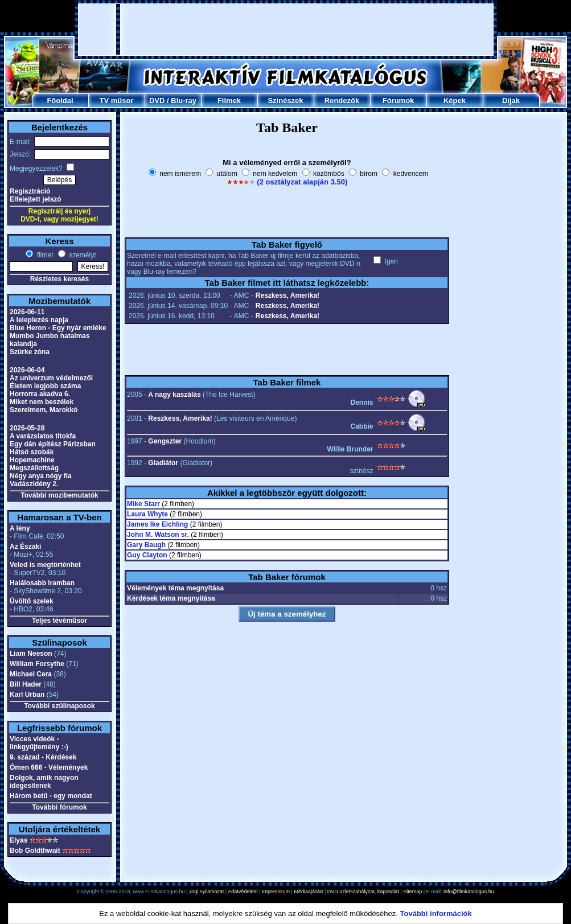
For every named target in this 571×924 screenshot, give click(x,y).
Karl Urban (27, 695)
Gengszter (165, 441)
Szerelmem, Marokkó (44, 410)
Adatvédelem (243, 892)
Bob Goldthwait (35, 851)
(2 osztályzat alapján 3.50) (302, 182)
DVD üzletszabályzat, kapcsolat (363, 892)
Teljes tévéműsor (59, 621)
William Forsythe (37, 664)
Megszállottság (34, 468)
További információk (436, 913)
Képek (455, 100)
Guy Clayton (147, 555)
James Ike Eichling (157, 524)
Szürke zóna (30, 352)
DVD (157, 100)
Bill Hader (26, 684)
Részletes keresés (59, 279)
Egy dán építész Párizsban (53, 444)
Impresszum (276, 892)
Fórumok (399, 100)
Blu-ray (184, 100)
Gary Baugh (146, 545)
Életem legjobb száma (45, 386)
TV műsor (117, 100)
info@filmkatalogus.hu (469, 892)
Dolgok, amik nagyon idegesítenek (44, 782)
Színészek (285, 100)
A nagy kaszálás (174, 395)
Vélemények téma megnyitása (175, 588)
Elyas (19, 840)
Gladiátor (163, 463)
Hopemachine (32, 460)
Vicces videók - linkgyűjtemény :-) (39, 743)
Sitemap (412, 892)
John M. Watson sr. (158, 535)
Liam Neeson (31, 654)
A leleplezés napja (39, 320)
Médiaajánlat (308, 892)
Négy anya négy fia (41, 476)
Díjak (511, 100)
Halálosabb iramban (42, 583)
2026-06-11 (27, 312)
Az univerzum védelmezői (51, 378)
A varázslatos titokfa (43, 436)
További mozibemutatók (59, 495)
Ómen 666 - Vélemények (49, 767)
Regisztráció (30, 191)
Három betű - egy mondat (51, 796)
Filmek (229, 100)
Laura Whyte (147, 514)
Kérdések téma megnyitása (171, 598)
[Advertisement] (286, 30)
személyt (82, 255)
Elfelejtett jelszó (36, 199)
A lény (20, 528)
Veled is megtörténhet (45, 565)
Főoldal (60, 100)
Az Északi (25, 547)
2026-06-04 (27, 370)
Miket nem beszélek (42, 402)
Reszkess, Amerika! (287, 295)
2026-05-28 (27, 428)
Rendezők (342, 100)
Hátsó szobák (32, 452)
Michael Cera (31, 674)
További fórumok (59, 807)
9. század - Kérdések (43, 757)
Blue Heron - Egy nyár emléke (58, 328)
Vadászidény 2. (34, 484)
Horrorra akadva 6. (40, 394)
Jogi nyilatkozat (207, 892)
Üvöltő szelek (32, 601)
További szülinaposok (59, 706)
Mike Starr (143, 504)
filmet (44, 255)
